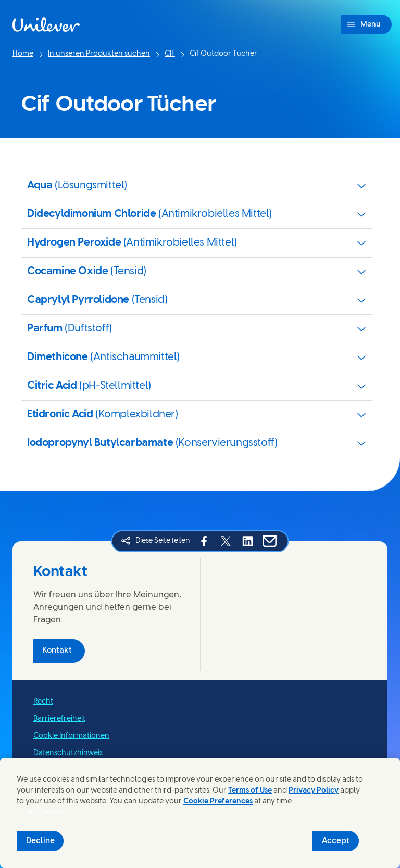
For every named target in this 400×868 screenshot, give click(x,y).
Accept (336, 841)
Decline (40, 841)
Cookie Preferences (218, 802)
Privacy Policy (314, 791)
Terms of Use (250, 791)
